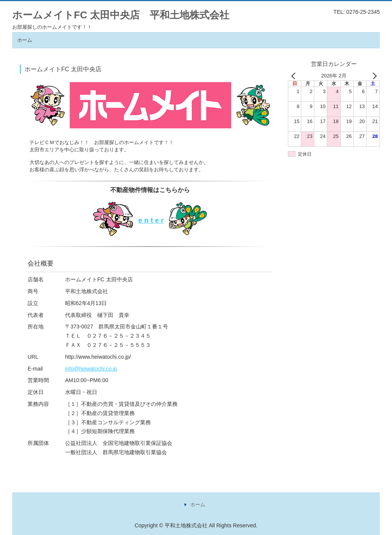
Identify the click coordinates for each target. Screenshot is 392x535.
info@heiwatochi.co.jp (91, 369)
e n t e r (151, 220)
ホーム (25, 40)
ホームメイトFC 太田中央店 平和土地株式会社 (121, 15)
